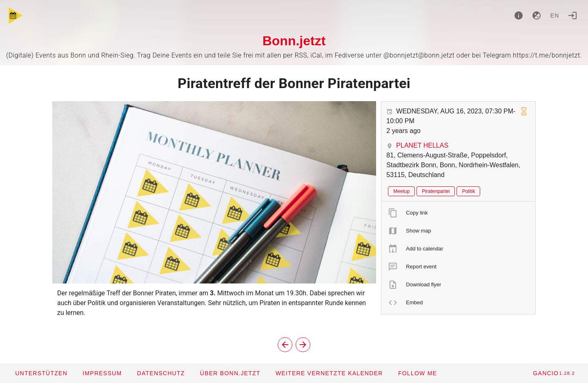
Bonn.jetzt (294, 41)
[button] (329, 373)
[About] (519, 15)
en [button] (555, 15)
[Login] (572, 15)
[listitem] (458, 213)
